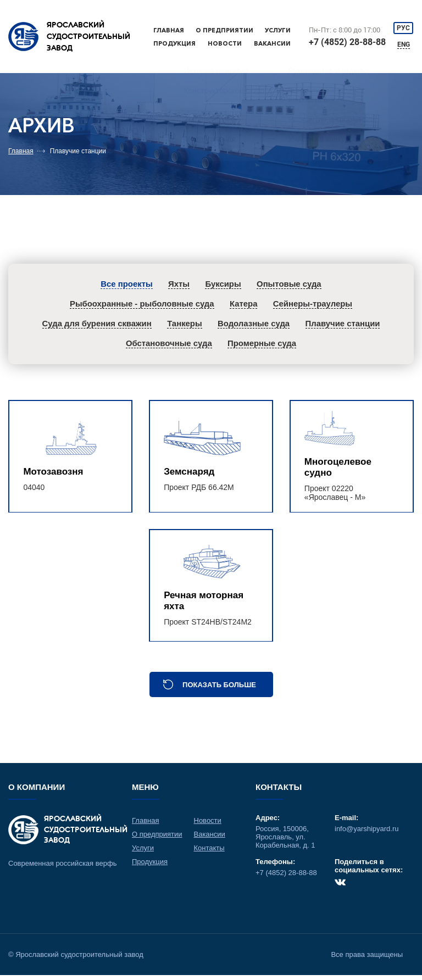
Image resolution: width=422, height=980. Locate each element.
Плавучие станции (78, 151)
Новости (225, 43)
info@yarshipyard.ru (367, 834)
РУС (404, 28)
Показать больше (219, 690)
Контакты (209, 853)
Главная (169, 30)
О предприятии (224, 30)
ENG (404, 45)
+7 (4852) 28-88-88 (348, 42)
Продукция (174, 43)
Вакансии (272, 43)
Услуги (278, 30)
